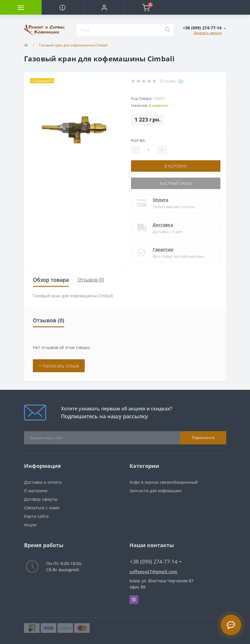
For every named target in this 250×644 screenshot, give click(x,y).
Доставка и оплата (43, 482)
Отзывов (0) (91, 280)
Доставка (163, 225)
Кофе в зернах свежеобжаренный (164, 482)
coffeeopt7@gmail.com (153, 572)
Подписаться (203, 438)
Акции (30, 525)
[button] (104, 7)
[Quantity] (149, 150)
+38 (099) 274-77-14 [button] (156, 562)
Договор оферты (41, 499)
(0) (181, 81)
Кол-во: (138, 140)
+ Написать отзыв (59, 366)
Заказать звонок (208, 33)
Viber (134, 600)
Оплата (160, 200)
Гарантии (163, 249)
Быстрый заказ (176, 183)
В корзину (176, 166)
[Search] (167, 30)
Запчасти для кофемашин (156, 491)
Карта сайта (36, 516)
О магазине (36, 491)
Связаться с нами (42, 508)
